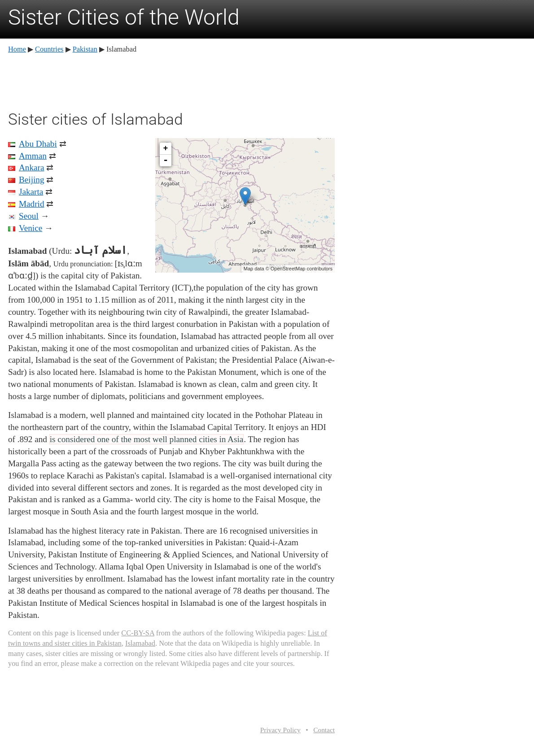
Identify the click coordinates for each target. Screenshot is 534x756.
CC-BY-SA (138, 633)
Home (17, 49)
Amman (33, 156)
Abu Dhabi (38, 144)
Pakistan (85, 49)
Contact (324, 730)
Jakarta (31, 192)
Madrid (32, 204)
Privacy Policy (280, 730)
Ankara (31, 167)
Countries (49, 49)
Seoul (29, 216)
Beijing (32, 180)
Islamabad (140, 643)
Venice (31, 228)
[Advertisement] (171, 81)
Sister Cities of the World (124, 17)
